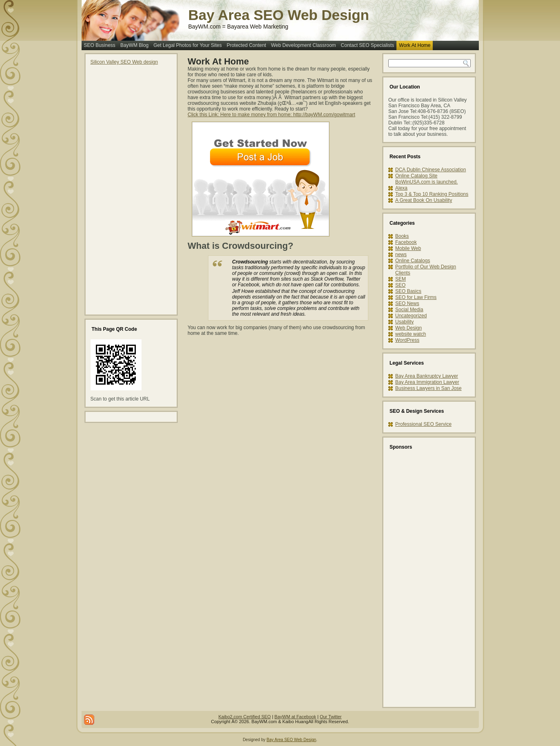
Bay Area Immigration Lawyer (427, 382)
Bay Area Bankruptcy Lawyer (427, 376)
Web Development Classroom (303, 45)
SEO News (407, 303)
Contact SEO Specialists (368, 45)
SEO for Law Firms (416, 297)
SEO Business (100, 45)
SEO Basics (408, 291)
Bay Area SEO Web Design (279, 15)
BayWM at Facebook (295, 717)
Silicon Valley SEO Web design (124, 62)
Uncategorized (411, 316)
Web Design (408, 328)
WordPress (407, 340)
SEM (401, 279)
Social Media (409, 310)
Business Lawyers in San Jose (428, 388)
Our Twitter (331, 717)
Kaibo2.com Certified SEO (244, 717)
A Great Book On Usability (424, 200)
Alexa (401, 188)
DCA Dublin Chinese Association (431, 170)
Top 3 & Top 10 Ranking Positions (432, 194)
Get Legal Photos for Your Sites (187, 45)
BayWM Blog (134, 45)
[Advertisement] (123, 187)
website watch (411, 334)
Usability (404, 322)
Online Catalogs (413, 261)
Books (402, 236)
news (401, 255)
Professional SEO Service (423, 424)
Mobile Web (408, 248)
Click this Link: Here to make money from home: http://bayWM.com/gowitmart (271, 115)
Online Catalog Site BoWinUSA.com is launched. (426, 179)
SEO (400, 285)
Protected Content (247, 45)
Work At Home (415, 45)
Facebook (406, 242)
